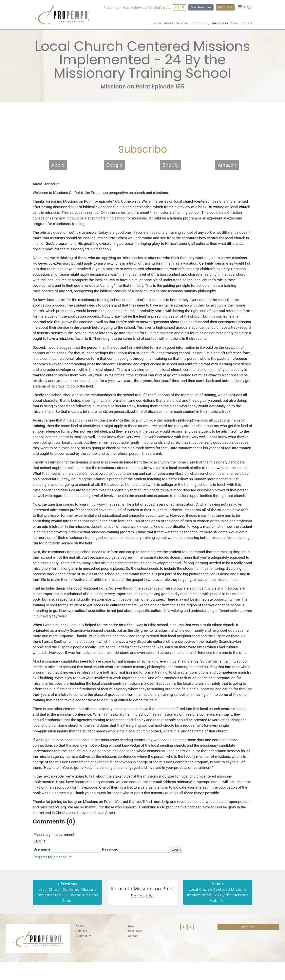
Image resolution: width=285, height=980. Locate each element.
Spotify (171, 166)
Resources (135, 949)
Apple (58, 166)
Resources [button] (220, 23)
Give (234, 23)
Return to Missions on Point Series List (142, 909)
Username (67, 867)
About (169, 23)
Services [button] (182, 23)
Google (114, 166)
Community (83, 953)
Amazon (227, 166)
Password (136, 867)
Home (156, 23)
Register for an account (53, 874)
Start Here (225, 7)
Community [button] (200, 23)
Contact (246, 23)
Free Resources (201, 7)
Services (81, 949)
